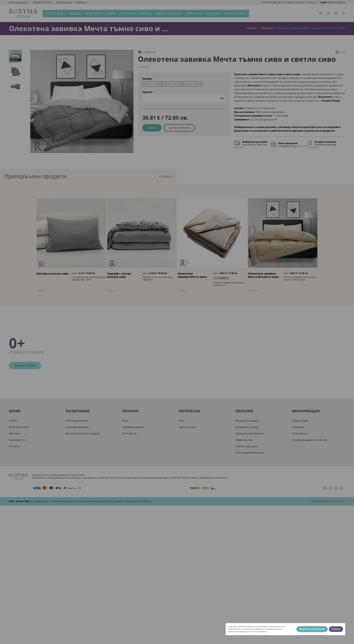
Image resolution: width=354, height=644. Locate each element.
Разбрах (336, 629)
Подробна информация (312, 629)
